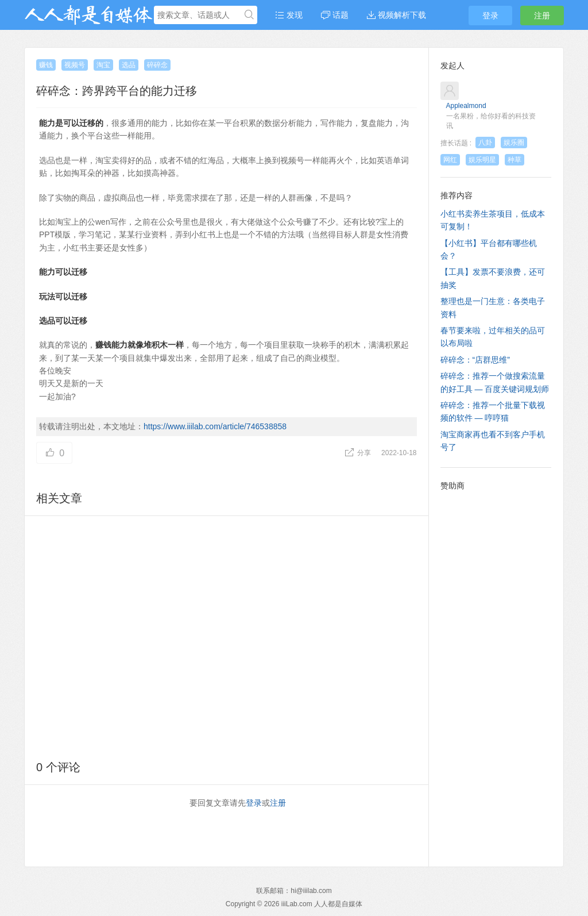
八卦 (485, 143)
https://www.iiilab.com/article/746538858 (215, 426)
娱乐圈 (514, 143)
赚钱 (46, 65)
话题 (335, 15)
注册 (542, 16)
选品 (129, 65)
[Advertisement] (227, 636)
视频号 (75, 65)
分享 (359, 453)
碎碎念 (157, 65)
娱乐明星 (482, 160)
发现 (289, 15)
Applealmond (466, 106)
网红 (450, 160)
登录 (490, 16)
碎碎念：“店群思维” (475, 360)
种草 (514, 160)
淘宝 (103, 65)
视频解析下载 (396, 15)
